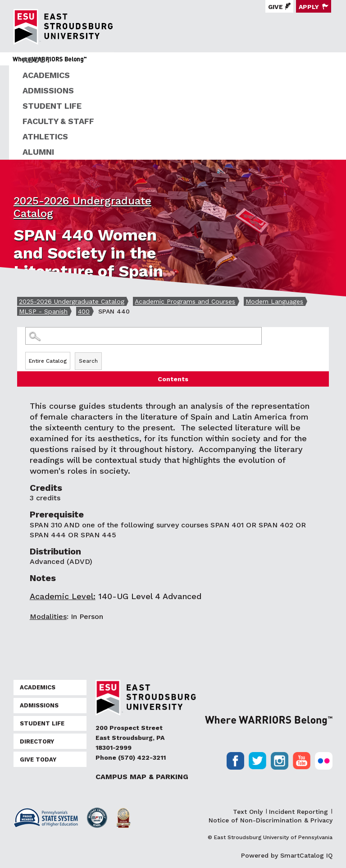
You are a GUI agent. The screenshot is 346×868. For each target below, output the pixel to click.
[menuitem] (178, 60)
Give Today (38, 759)
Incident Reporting (298, 812)
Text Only (248, 812)
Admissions (48, 90)
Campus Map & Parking (142, 777)
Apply (309, 7)
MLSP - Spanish (43, 311)
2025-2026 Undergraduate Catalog (72, 301)
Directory (37, 741)
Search (88, 361)
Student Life (52, 106)
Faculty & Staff (58, 121)
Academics (46, 75)
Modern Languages (274, 301)
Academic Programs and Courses (185, 301)
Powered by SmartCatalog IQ (287, 855)
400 (84, 311)
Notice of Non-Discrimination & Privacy (271, 820)
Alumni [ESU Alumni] (38, 152)
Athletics (45, 136)
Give (275, 7)
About (37, 60)
